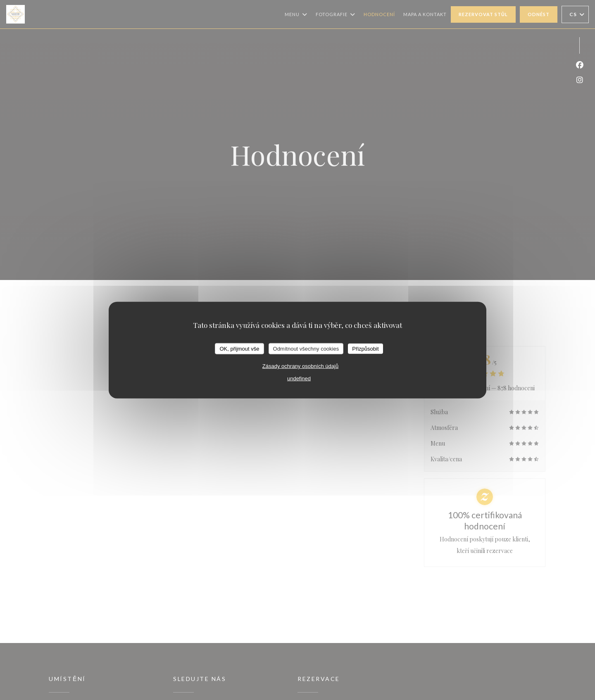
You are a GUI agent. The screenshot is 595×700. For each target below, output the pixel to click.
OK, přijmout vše (239, 348)
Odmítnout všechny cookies (306, 348)
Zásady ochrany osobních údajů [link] (300, 366)
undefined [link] (299, 378)
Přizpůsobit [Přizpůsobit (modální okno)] (365, 348)
